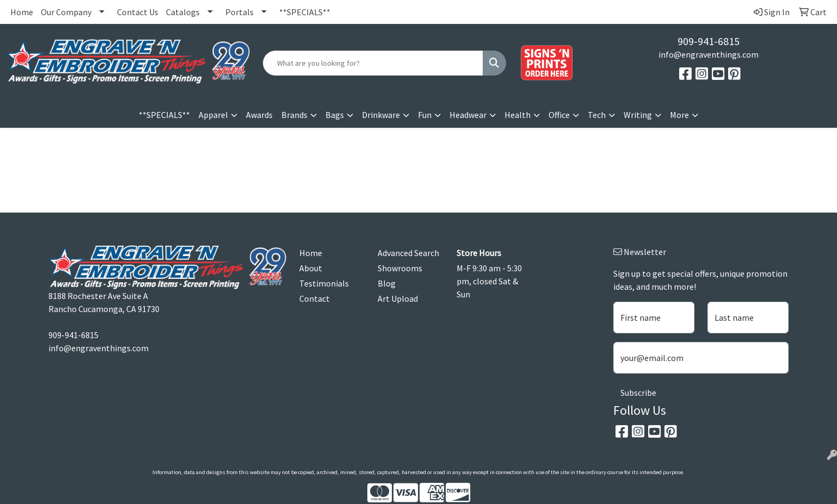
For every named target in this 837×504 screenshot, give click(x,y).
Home (22, 12)
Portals (239, 12)
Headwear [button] (468, 115)
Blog (387, 283)
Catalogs (183, 12)
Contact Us (138, 12)
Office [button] (559, 115)
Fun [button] (425, 115)
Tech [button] (597, 115)
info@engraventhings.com (709, 54)
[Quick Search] (373, 63)
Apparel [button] (213, 115)
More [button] (679, 115)
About (311, 268)
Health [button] (518, 115)
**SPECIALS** (305, 12)
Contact (315, 298)
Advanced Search (408, 253)
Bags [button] (335, 115)
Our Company (66, 12)
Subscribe (638, 393)
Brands (294, 115)
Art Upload (398, 298)
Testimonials (324, 283)
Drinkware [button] (381, 115)
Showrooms (400, 268)
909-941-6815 (709, 41)
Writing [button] (638, 115)
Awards (259, 115)
